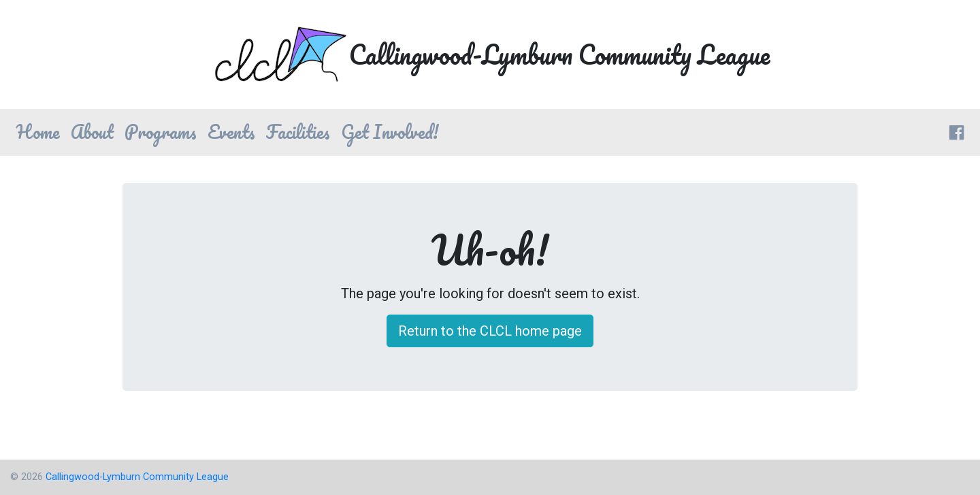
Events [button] (231, 132)
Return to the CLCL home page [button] (490, 331)
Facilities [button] (298, 132)
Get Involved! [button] (390, 132)
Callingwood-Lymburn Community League (137, 477)
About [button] (92, 132)
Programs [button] (161, 132)
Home (38, 132)
